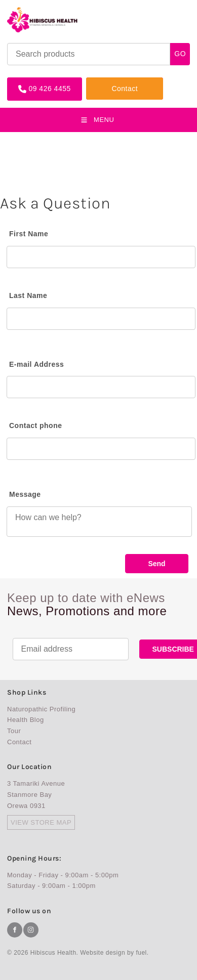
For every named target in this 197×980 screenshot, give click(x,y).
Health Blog (26, 720)
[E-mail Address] (101, 387)
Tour (14, 731)
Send (156, 564)
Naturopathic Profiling (41, 709)
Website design (103, 953)
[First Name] (101, 257)
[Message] (99, 522)
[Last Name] (101, 319)
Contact (99, 81)
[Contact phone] (101, 449)
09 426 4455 (28, 81)
